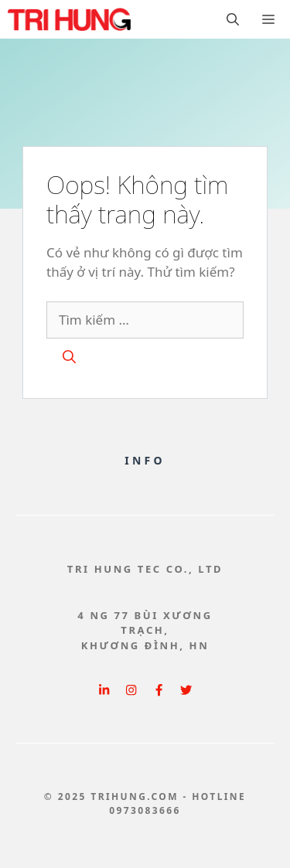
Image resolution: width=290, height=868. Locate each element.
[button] (233, 19)
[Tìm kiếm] (69, 357)
